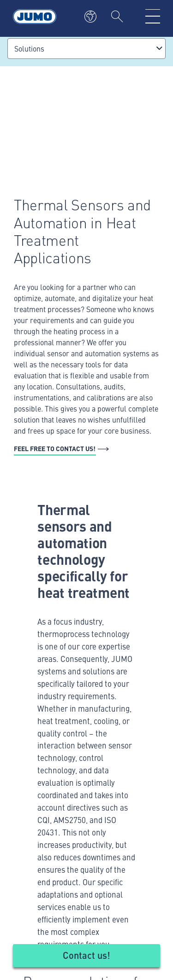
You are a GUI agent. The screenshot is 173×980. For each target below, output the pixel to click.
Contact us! (86, 955)
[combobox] (86, 49)
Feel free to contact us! (55, 448)
